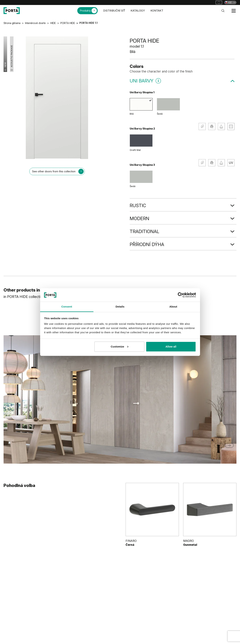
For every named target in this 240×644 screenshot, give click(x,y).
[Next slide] (229, 445)
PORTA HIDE (68, 23)
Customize (120, 347)
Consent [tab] (67, 307)
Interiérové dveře (35, 23)
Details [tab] (120, 307)
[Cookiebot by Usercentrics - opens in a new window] (180, 295)
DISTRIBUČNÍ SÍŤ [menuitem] (114, 11)
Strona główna (12, 23)
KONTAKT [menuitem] (157, 11)
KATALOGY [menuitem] (138, 11)
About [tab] (173, 307)
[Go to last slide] (219, 445)
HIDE (53, 23)
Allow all (171, 347)
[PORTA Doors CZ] (12, 11)
